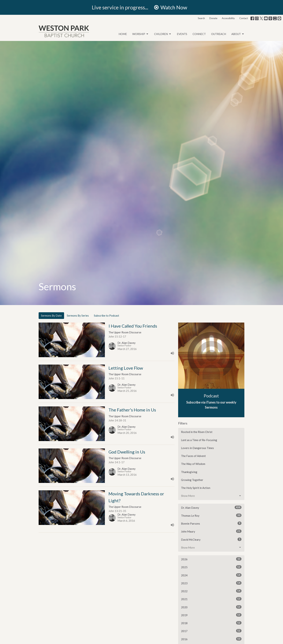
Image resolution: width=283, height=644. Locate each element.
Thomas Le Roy (211, 515)
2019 (211, 615)
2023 (211, 583)
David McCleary (211, 539)
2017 (211, 631)
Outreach (219, 34)
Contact (244, 18)
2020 (211, 607)
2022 (211, 591)
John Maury (211, 531)
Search (201, 18)
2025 (211, 567)
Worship (141, 34)
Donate (213, 18)
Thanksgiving (189, 472)
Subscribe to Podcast (106, 316)
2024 (211, 575)
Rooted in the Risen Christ (197, 432)
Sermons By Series (78, 316)
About (238, 34)
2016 (211, 639)
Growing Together (192, 480)
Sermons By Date (51, 316)
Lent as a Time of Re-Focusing (199, 440)
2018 (211, 623)
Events (182, 34)
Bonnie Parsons (211, 523)
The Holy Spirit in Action (196, 488)
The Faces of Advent (193, 456)
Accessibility (228, 18)
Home (123, 34)
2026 (211, 559)
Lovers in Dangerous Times (197, 448)
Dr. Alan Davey (211, 507)
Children (163, 34)
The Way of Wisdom (193, 464)
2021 (211, 599)
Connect (199, 34)
